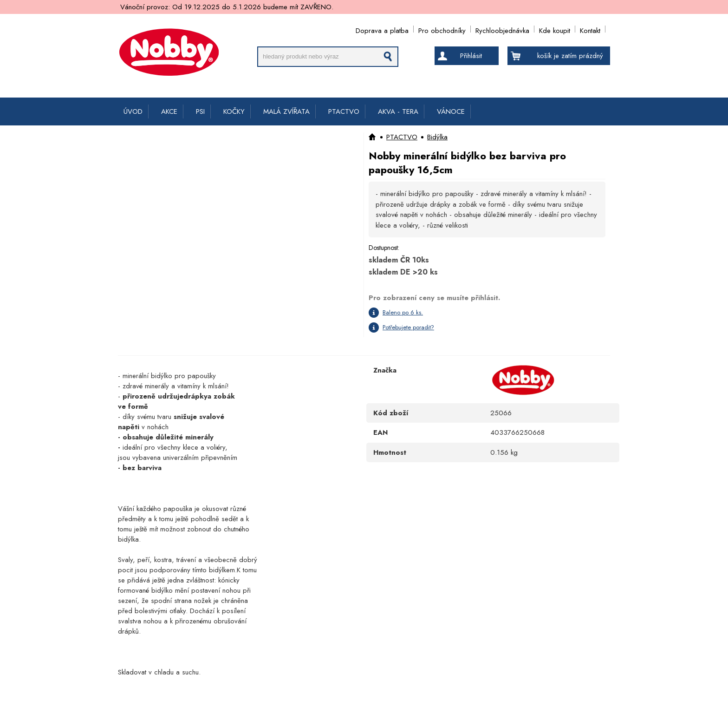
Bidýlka (437, 137)
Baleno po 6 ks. (403, 312)
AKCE (169, 111)
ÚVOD (133, 111)
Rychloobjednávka (502, 29)
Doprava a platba (382, 29)
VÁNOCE (451, 111)
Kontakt (590, 29)
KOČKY (234, 111)
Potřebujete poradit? (408, 327)
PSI (200, 111)
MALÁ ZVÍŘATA (286, 111)
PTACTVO (344, 111)
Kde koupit (555, 29)
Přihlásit (471, 56)
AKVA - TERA (398, 111)
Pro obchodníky (442, 29)
